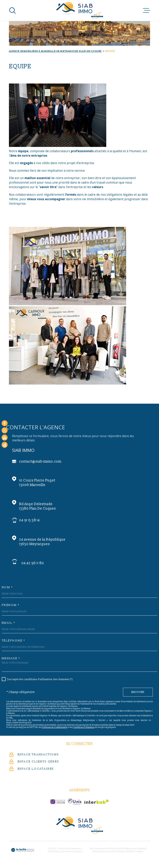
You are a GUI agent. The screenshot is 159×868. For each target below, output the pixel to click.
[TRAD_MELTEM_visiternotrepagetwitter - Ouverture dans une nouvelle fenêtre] (5, 430)
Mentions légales (135, 849)
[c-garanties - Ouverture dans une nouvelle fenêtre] (58, 802)
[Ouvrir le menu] (147, 11)
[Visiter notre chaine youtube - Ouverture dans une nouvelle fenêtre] (5, 438)
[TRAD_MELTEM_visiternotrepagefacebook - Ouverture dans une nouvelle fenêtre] (5, 423)
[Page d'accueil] (80, 10)
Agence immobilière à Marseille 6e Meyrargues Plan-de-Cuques (55, 51)
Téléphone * (14, 641)
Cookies (139, 852)
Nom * (7, 587)
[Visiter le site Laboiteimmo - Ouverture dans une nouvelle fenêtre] (23, 850)
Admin (96, 852)
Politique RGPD (124, 852)
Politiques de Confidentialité (54, 727)
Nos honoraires (99, 849)
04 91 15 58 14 (29, 520)
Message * (11, 658)
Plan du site (116, 849)
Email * (9, 623)
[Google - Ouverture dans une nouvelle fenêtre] (5, 445)
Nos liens (108, 852)
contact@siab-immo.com (40, 462)
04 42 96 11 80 (33, 563)
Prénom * (11, 605)
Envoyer (138, 692)
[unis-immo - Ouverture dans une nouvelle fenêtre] (75, 802)
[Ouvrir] (12, 11)
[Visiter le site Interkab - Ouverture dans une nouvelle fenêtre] (96, 802)
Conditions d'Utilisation (84, 727)
